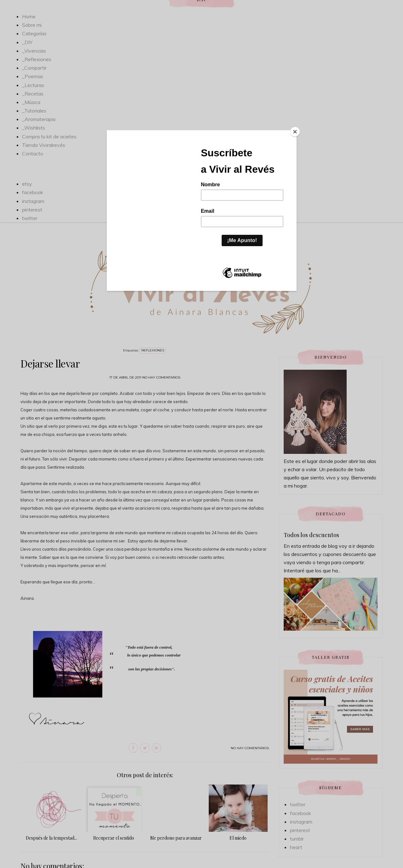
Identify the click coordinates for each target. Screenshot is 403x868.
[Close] (295, 132)
